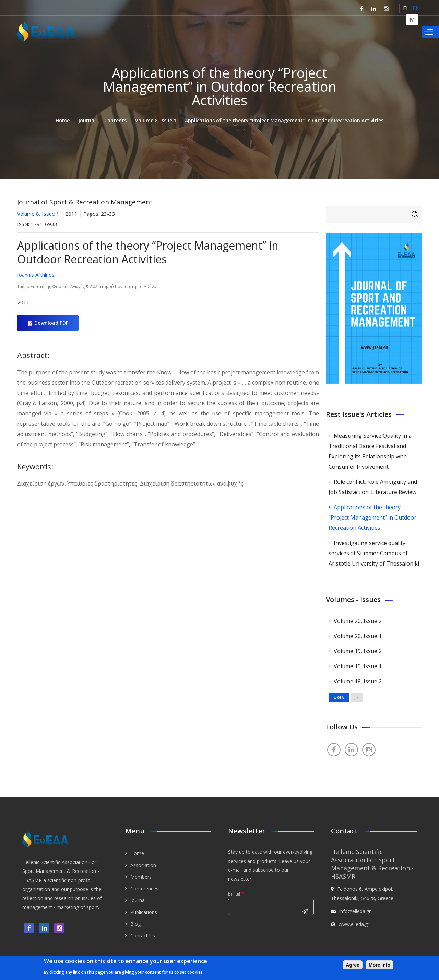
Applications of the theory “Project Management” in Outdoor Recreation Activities (372, 517)
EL (406, 8)
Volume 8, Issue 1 (156, 120)
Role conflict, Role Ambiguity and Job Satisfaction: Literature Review (373, 487)
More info (379, 965)
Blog (135, 924)
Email (236, 894)
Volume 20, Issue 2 (358, 621)
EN (416, 8)
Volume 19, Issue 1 (358, 666)
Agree (353, 965)
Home (63, 120)
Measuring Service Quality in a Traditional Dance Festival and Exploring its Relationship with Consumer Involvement (370, 451)
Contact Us (143, 936)
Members (141, 877)
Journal (87, 120)
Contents (115, 120)
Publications (144, 912)
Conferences (144, 888)
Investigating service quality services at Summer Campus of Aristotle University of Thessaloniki (374, 553)
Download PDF (51, 323)
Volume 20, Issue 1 (358, 636)
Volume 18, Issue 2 (358, 681)
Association (143, 865)
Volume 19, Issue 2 (358, 651)
